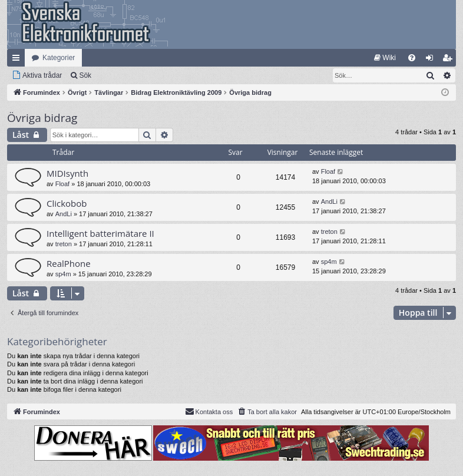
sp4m (63, 274)
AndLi (64, 214)
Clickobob (67, 203)
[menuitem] (385, 58)
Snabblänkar (18, 60)
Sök (85, 75)
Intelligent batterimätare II (100, 233)
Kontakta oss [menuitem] (209, 411)
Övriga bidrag (42, 118)
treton (64, 244)
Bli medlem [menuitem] (450, 60)
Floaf (62, 184)
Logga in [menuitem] (432, 60)
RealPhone (69, 263)
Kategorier (59, 58)
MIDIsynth (67, 173)
